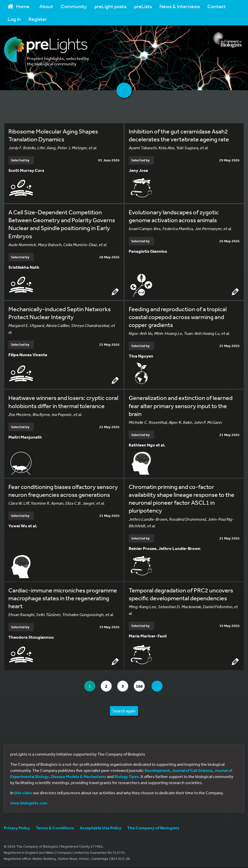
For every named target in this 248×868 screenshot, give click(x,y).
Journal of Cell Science (192, 771)
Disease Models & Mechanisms (79, 777)
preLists (143, 6)
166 (142, 686)
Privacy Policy (17, 828)
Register (38, 19)
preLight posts (110, 6)
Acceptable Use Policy (101, 828)
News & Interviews (180, 6)
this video (23, 793)
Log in (14, 19)
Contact (217, 6)
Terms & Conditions (55, 828)
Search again (124, 711)
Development (157, 771)
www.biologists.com (29, 803)
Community (74, 6)
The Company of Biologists (153, 828)
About (46, 6)
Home (19, 6)
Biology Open (127, 777)
